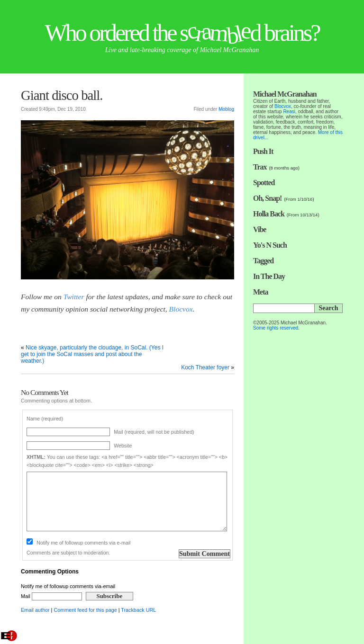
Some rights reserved (276, 328)
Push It (263, 151)
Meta (261, 292)
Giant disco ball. (62, 95)
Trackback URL (138, 610)
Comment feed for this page (85, 610)
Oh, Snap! (267, 198)
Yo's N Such (270, 245)
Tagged (263, 261)
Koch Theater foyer (205, 367)
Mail (51, 596)
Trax (260, 167)
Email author (35, 610)
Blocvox (181, 309)
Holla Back (269, 214)
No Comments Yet (45, 392)
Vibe (259, 229)
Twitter (74, 297)
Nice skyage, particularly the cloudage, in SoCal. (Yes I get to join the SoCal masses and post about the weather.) (92, 354)
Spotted (264, 183)
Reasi (289, 112)
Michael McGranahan (285, 94)
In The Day (269, 276)
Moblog (226, 109)
